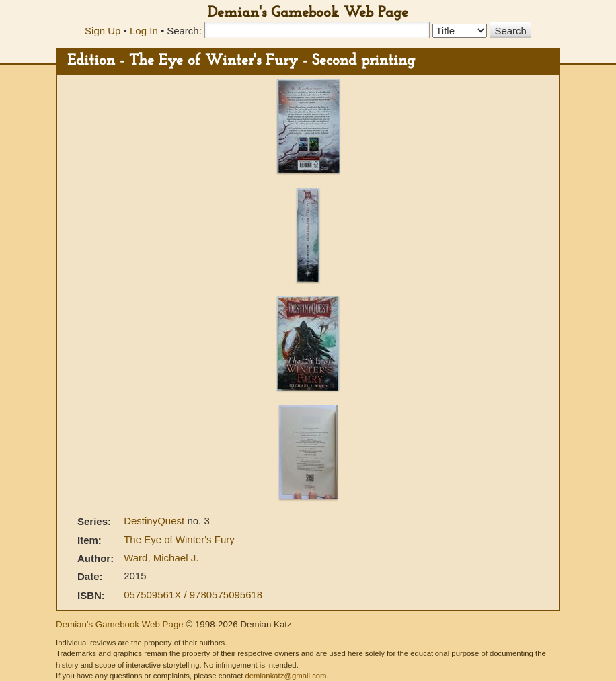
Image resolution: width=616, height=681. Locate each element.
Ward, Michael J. (161, 558)
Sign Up (103, 31)
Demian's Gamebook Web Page (308, 13)
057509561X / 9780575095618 (193, 595)
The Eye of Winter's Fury (179, 539)
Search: (184, 31)
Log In (144, 31)
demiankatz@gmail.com (285, 676)
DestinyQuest (155, 521)
